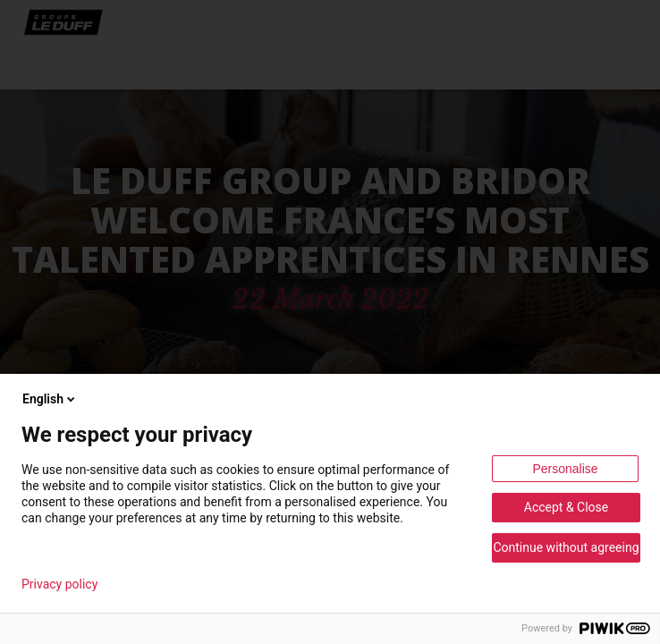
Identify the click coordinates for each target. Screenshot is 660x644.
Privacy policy (59, 584)
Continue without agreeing (566, 547)
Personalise (565, 469)
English (50, 399)
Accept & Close (566, 507)
